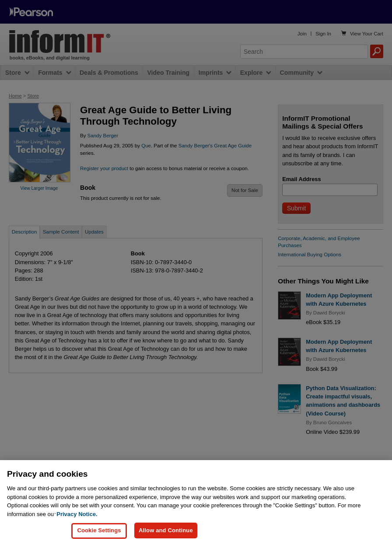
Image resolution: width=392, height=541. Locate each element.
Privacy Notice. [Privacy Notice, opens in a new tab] (77, 519)
